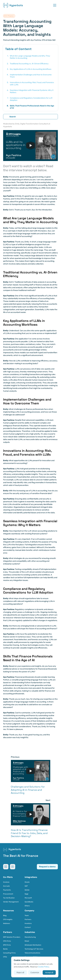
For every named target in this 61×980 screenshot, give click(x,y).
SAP (26, 886)
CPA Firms (7, 941)
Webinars (7, 923)
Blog (5, 916)
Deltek (27, 890)
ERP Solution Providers (12, 937)
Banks (5, 949)
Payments (7, 890)
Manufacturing (30, 937)
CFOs (5, 957)
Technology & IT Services (34, 949)
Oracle (27, 882)
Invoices (6, 882)
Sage (26, 894)
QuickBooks (29, 902)
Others (27, 906)
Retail (27, 941)
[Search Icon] (31, 117)
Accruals (6, 886)
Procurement (8, 894)
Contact (28, 927)
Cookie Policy (44, 967)
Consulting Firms (9, 953)
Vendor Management (11, 902)
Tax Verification (9, 898)
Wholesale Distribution (33, 945)
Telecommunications (32, 953)
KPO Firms (7, 945)
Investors (28, 923)
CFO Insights (8, 919)
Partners (28, 919)
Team (27, 916)
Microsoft (28, 898)
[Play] (31, 145)
